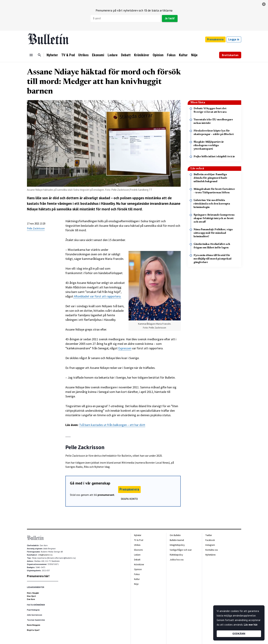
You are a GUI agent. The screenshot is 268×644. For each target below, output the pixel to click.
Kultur (183, 55)
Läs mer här (251, 625)
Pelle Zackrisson (36, 228)
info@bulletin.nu (45, 555)
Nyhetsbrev (211, 555)
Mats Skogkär (33, 593)
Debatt (126, 55)
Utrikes (83, 55)
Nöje (194, 55)
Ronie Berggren (34, 625)
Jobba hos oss (177, 560)
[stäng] (264, 4)
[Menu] (31, 55)
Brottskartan (230, 55)
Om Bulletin (175, 535)
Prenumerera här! (38, 576)
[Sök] (39, 55)
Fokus (171, 55)
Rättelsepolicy (176, 555)
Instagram (210, 545)
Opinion (158, 55)
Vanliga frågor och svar (181, 550)
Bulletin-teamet (177, 540)
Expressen (125, 348)
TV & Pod (68, 55)
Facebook (210, 540)
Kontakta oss (212, 550)
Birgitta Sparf (33, 630)
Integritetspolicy (177, 545)
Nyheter (52, 55)
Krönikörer (142, 55)
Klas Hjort (31, 596)
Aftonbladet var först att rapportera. (97, 296)
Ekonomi (98, 55)
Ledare (113, 55)
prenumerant (106, 495)
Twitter (209, 535)
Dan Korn (31, 599)
